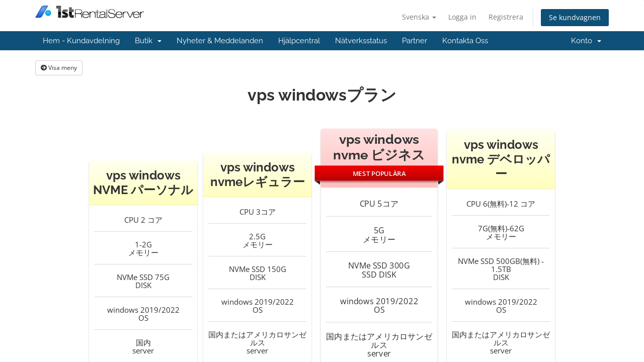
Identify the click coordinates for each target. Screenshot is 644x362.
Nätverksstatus (361, 41)
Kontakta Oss (465, 41)
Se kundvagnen (575, 17)
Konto (586, 41)
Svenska (419, 17)
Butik (148, 41)
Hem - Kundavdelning (81, 41)
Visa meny (59, 68)
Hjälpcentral (299, 41)
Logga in (462, 17)
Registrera (506, 17)
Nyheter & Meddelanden (220, 41)
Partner (415, 41)
